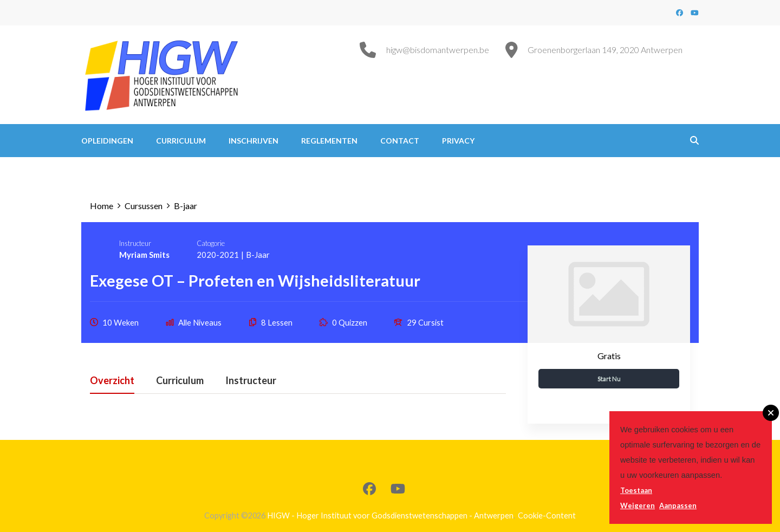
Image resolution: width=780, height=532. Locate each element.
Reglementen (329, 141)
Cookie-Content (547, 515)
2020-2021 (218, 255)
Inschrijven (253, 141)
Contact (400, 141)
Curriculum (181, 141)
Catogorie (211, 243)
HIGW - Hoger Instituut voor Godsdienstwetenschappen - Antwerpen (390, 515)
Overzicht (112, 381)
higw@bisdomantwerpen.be (438, 50)
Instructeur (135, 243)
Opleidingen (107, 141)
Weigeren (638, 505)
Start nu (609, 378)
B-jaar (258, 255)
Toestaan (636, 490)
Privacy (458, 141)
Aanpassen (678, 505)
